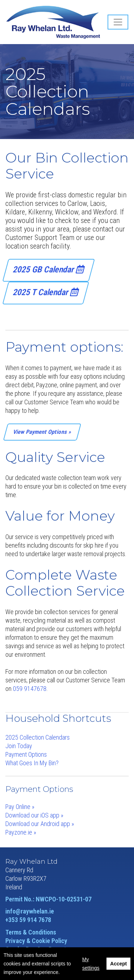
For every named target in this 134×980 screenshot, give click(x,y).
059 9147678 (30, 689)
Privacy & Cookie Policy (36, 941)
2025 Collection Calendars (38, 737)
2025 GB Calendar (49, 270)
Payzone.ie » (21, 832)
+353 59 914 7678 (28, 920)
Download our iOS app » (34, 815)
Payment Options (26, 754)
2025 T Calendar (46, 292)
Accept (118, 964)
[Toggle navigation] (118, 22)
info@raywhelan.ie (30, 911)
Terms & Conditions (31, 932)
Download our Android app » (40, 824)
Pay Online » (20, 807)
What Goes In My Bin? (32, 763)
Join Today (19, 746)
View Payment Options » (42, 432)
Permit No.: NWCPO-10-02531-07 (48, 899)
